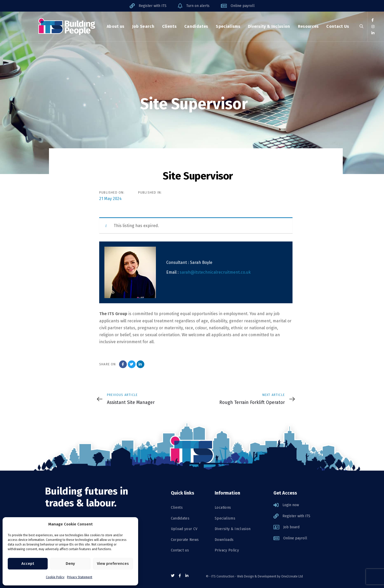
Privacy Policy (227, 550)
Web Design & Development (257, 576)
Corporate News (185, 540)
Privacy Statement (80, 577)
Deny (70, 564)
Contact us (180, 550)
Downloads (224, 540)
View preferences (113, 564)
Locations (223, 508)
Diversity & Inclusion (233, 529)
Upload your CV (184, 529)
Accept (28, 564)
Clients (177, 508)
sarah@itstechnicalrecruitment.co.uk (215, 272)
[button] (361, 27)
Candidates (180, 518)
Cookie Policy (55, 577)
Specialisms (225, 518)
